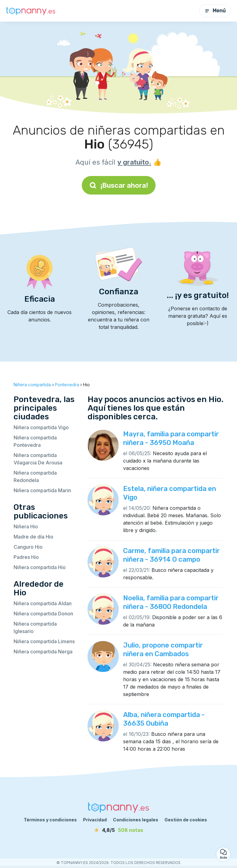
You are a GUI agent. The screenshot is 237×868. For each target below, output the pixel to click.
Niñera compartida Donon (43, 614)
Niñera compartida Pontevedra (35, 441)
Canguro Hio (28, 547)
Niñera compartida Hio (40, 567)
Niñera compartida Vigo (41, 427)
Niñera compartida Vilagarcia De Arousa (38, 459)
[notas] (118, 830)
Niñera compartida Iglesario (35, 627)
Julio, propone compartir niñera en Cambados (163, 650)
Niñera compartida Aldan (43, 603)
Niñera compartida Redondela (35, 476)
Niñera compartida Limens (44, 641)
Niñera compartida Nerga (43, 652)
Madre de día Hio (33, 537)
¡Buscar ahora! (119, 185)
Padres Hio (26, 557)
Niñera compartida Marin (42, 490)
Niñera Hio (26, 526)
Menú (215, 11)
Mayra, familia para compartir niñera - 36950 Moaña (171, 438)
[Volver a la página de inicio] (31, 11)
